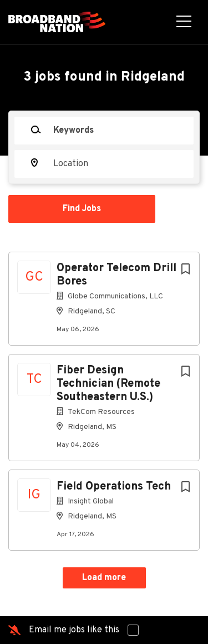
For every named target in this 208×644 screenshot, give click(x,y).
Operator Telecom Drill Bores (116, 275)
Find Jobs (82, 209)
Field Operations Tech (114, 487)
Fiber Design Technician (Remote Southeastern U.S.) (108, 384)
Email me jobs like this (74, 630)
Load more (104, 578)
